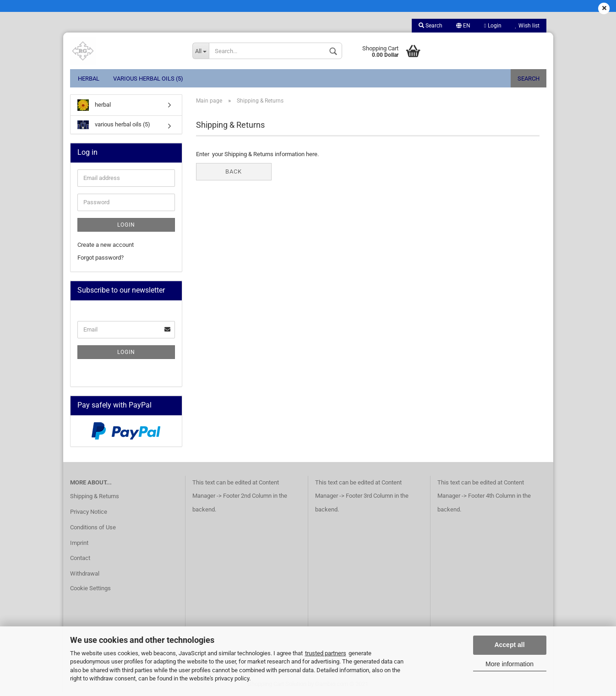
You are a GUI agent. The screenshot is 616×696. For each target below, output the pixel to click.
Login (493, 26)
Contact (80, 558)
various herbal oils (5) (148, 79)
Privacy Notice (89, 512)
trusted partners (326, 653)
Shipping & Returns (95, 496)
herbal (89, 79)
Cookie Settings (90, 588)
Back (234, 171)
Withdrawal (85, 574)
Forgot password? (101, 258)
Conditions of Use (93, 527)
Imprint (79, 543)
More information (510, 664)
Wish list (527, 26)
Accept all (509, 645)
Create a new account (106, 245)
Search (431, 26)
